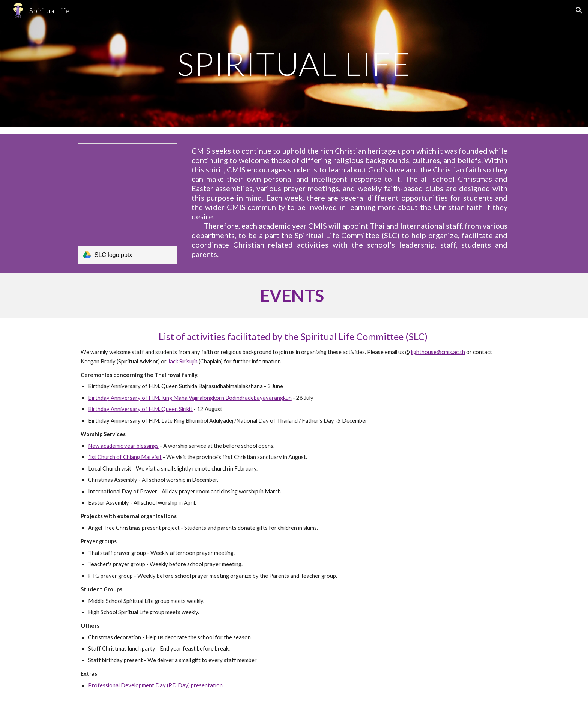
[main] (294, 64)
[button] (579, 10)
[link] (127, 204)
